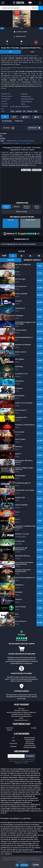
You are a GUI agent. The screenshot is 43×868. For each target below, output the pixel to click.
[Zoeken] (41, 8)
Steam (23, 104)
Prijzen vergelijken (26, 143)
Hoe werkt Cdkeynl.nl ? (22, 710)
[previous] (2, 28)
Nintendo (13, 746)
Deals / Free (30, 742)
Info (10, 52)
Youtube (34, 728)
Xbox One (18, 106)
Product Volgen (21, 212)
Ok (17, 865)
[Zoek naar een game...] (21, 8)
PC (13, 738)
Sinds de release (6, 207)
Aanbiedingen (7, 121)
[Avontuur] (19, 112)
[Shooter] (30, 112)
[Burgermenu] (3, 3)
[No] (41, 862)
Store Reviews (30, 743)
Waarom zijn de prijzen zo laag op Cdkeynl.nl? (21, 712)
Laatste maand (37, 207)
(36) (27, 234)
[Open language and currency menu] (31, 3)
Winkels (9, 730)
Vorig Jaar (16, 207)
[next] (41, 28)
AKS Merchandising (30, 747)
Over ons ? (21, 708)
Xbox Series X (26, 106)
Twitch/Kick (9, 728)
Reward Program (30, 738)
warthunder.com (26, 96)
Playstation (13, 743)
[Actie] (12, 112)
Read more (24, 865)
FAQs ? (21, 718)
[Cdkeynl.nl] (19, 3)
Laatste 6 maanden (27, 207)
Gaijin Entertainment (27, 99)
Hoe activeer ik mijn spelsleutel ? (21, 716)
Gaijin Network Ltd (26, 101)
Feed (32, 52)
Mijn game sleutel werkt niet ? (21, 714)
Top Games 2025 (30, 745)
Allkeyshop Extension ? (21, 720)
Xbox (13, 741)
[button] (40, 3)
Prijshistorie (19, 121)
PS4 (14, 106)
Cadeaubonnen (30, 740)
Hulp (36, 865)
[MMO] (36, 112)
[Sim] (25, 112)
